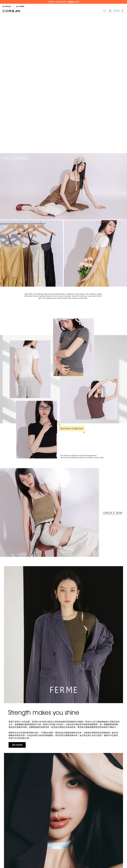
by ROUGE (7, 6)
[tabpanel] (63, 14)
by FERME (20, 6)
